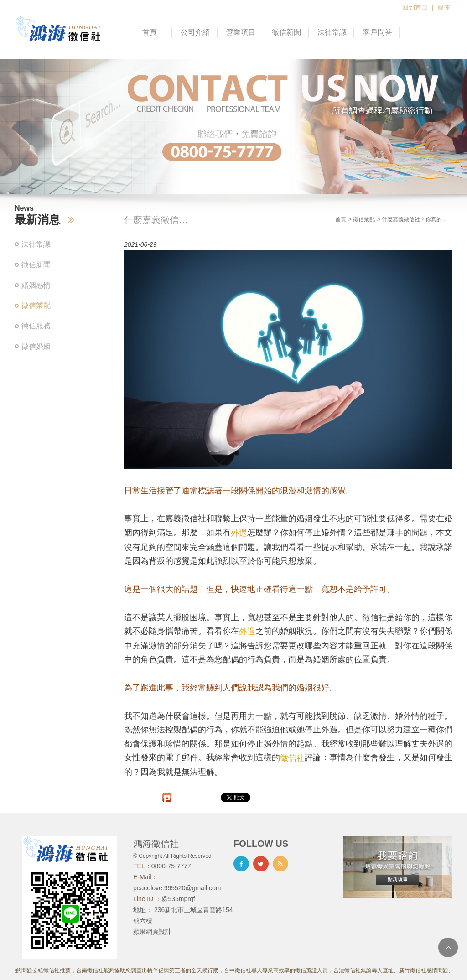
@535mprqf (178, 899)
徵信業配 (36, 305)
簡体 (444, 7)
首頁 (150, 32)
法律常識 (332, 32)
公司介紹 (195, 32)
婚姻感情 (36, 285)
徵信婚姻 (36, 346)
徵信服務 (36, 326)
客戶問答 (378, 32)
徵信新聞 (286, 32)
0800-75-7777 (171, 866)
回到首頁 (415, 7)
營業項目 (241, 32)
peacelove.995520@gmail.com (177, 888)
